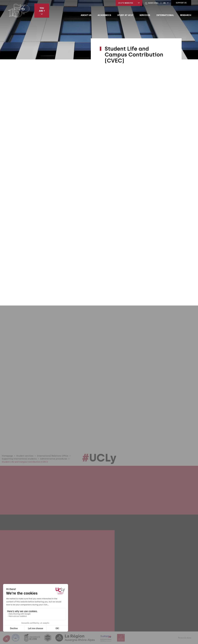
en (166, 3)
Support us (181, 3)
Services (145, 15)
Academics (104, 15)
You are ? (42, 11)
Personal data (185, 638)
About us (86, 15)
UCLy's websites (129, 3)
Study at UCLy (125, 15)
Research (186, 15)
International (165, 15)
